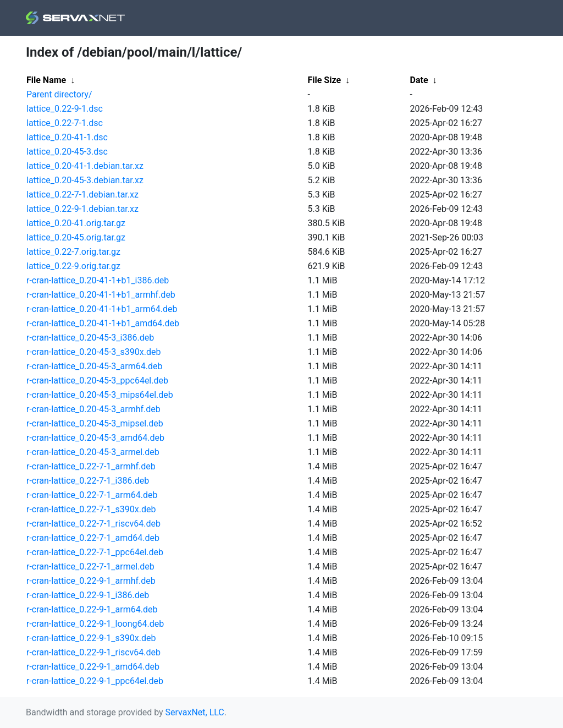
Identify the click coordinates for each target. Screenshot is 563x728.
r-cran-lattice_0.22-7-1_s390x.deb (91, 509)
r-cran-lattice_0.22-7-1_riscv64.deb (93, 524)
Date (419, 80)
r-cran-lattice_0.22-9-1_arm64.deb (92, 609)
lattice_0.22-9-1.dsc (65, 109)
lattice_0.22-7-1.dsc (65, 123)
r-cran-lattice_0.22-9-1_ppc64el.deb (95, 681)
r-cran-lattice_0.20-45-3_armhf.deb (93, 409)
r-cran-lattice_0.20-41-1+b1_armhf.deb (101, 295)
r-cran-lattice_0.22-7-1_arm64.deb (92, 495)
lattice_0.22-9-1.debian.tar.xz (82, 209)
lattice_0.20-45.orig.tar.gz (76, 237)
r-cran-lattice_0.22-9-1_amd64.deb (93, 667)
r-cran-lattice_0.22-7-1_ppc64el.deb (95, 552)
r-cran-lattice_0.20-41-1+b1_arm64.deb (102, 309)
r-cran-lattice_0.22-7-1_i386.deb (88, 481)
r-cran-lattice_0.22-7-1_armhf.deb (91, 466)
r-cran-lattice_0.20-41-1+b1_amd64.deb (103, 323)
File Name (46, 80)
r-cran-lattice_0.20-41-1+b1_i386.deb (98, 280)
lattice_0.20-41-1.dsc (67, 137)
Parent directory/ (59, 94)
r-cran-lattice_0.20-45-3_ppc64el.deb (97, 381)
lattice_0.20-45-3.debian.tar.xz (85, 180)
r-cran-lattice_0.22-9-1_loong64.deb (95, 624)
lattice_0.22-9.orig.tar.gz (73, 266)
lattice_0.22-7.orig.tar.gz (73, 252)
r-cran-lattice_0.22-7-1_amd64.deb (93, 538)
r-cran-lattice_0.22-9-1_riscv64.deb (93, 652)
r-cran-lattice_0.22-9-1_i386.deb (88, 595)
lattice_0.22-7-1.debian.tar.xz (82, 195)
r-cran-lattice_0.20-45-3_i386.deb (90, 338)
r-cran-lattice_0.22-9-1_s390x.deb (91, 638)
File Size (325, 80)
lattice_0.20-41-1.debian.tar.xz (85, 166)
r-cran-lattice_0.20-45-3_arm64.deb (94, 366)
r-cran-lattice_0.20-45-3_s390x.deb (93, 352)
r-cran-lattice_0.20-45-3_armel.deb (93, 452)
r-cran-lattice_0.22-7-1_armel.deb (90, 566)
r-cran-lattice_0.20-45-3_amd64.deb (95, 438)
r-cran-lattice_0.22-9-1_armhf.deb (91, 581)
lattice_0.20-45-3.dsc (67, 152)
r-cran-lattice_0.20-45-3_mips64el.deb (100, 395)
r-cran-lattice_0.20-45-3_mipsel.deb (95, 423)
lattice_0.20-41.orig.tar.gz (76, 223)
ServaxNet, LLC (195, 712)
